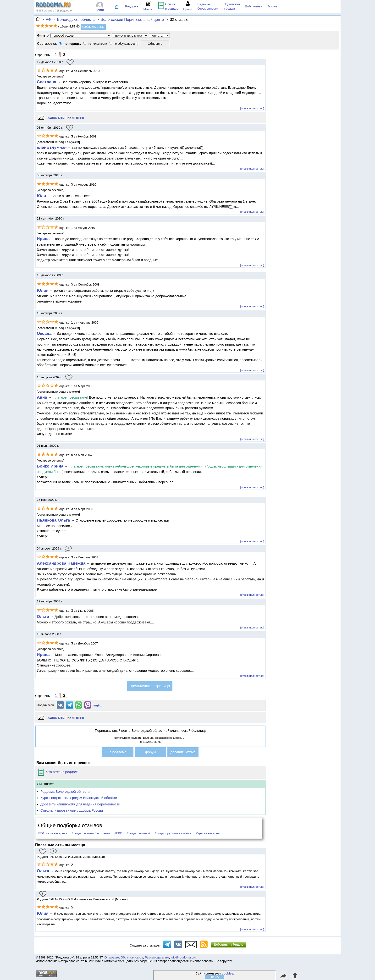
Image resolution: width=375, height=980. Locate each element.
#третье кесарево (209, 833)
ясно (215, 977)
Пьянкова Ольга (54, 520)
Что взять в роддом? (59, 772)
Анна (43, 397)
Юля (41, 196)
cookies (228, 973)
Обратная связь (132, 957)
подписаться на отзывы (61, 117)
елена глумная (52, 147)
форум (151, 752)
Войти (100, 10)
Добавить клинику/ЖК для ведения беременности (80, 804)
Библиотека (254, 6)
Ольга (43, 617)
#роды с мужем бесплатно (91, 833)
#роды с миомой (139, 833)
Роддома (132, 6)
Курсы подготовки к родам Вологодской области (79, 798)
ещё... (98, 705)
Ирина (43, 239)
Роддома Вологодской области (65, 792)
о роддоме (118, 752)
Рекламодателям (157, 957)
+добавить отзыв (93, 27)
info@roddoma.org (183, 957)
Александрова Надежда (62, 563)
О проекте (112, 957)
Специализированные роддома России (72, 810)
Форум (272, 6)
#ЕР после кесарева (53, 833)
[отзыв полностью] (252, 108)
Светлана (47, 82)
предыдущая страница (150, 686)
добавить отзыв (183, 752)
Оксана (44, 333)
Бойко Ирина (50, 466)
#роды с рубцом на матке (173, 833)
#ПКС (118, 833)
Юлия (43, 290)
